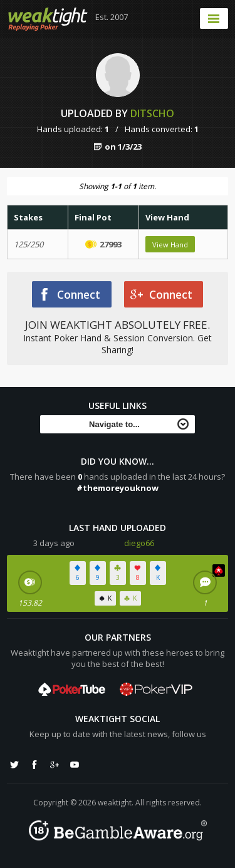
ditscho (152, 113)
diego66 (139, 543)
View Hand (170, 245)
